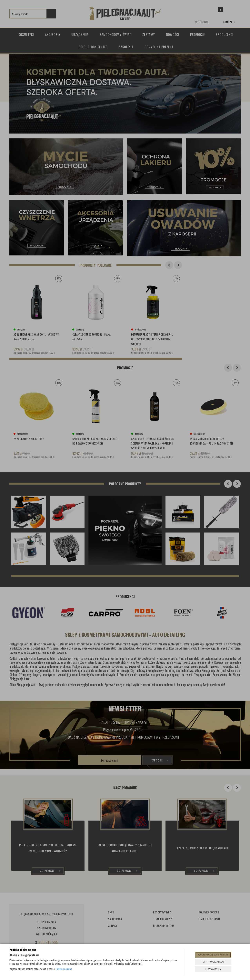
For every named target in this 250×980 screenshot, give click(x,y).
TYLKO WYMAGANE (213, 962)
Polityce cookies (64, 969)
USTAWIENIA (213, 969)
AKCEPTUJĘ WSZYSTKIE (213, 955)
